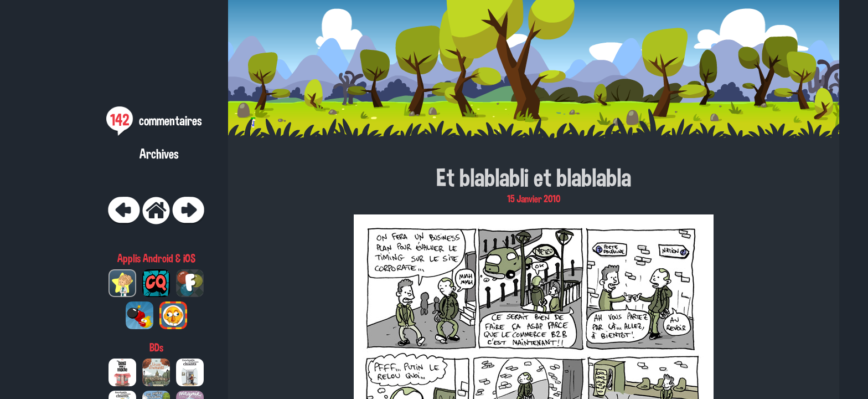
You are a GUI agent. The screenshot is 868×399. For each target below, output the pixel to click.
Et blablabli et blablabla (534, 177)
